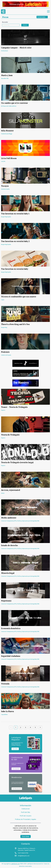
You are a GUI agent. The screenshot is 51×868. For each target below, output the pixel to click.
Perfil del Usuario (26, 816)
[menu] (48, 12)
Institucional (25, 809)
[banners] (25, 4)
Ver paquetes (16, 769)
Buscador (5, 22)
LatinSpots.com (15, 864)
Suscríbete (26, 836)
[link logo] (3, 12)
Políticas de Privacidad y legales (26, 819)
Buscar (25, 25)
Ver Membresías (17, 789)
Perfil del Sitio (26, 812)
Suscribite (15, 749)
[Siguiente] (40, 727)
